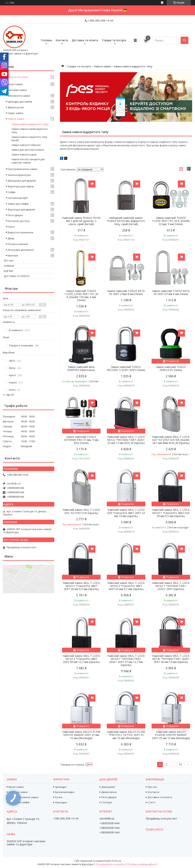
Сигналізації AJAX (18, 198)
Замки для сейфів (18, 204)
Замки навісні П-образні (26, 145)
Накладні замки (17, 90)
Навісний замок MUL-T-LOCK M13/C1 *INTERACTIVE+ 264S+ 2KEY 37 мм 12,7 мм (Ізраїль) (126, 660)
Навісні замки (102, 66)
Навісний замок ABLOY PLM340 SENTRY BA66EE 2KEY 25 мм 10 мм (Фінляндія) (171, 735)
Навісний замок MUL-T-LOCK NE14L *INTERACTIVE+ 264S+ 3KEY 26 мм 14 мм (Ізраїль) (171, 659)
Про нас (9, 261)
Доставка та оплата (85, 40)
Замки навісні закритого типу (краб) (29, 139)
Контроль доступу (19, 221)
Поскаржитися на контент (110, 864)
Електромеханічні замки (22, 169)
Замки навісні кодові (24, 154)
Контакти (62, 40)
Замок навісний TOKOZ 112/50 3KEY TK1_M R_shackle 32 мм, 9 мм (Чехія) (171, 221)
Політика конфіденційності (143, 864)
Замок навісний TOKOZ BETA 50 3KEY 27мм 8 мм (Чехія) (126, 293)
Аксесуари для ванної (21, 250)
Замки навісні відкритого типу (30, 124)
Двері (11, 238)
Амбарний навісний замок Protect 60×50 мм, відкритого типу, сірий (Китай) (126, 221)
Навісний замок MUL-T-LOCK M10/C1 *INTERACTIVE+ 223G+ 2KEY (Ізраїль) (171, 586)
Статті (151, 802)
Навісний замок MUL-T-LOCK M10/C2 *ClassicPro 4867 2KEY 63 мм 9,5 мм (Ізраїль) (126, 586)
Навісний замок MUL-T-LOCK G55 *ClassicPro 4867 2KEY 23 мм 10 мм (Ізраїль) (126, 513)
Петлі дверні (15, 215)
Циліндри (61, 787)
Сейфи (12, 192)
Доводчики (108, 787)
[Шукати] (185, 40)
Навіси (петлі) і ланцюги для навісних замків (28, 161)
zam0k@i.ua (14, 483)
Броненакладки (65, 792)
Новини (9, 266)
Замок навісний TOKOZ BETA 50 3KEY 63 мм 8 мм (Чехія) (171, 293)
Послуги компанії (18, 244)
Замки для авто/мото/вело (28, 150)
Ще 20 (10, 395)
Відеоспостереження (20, 232)
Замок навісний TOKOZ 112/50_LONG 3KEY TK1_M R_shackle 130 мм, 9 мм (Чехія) (81, 296)
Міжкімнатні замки (19, 96)
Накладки (61, 802)
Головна (46, 40)
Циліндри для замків (20, 102)
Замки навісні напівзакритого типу (30, 131)
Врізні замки (15, 84)
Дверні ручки (16, 107)
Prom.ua (117, 861)
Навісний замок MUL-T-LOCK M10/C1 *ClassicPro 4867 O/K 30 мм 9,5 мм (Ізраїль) (171, 513)
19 (180, 764)
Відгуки (8, 271)
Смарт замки (15, 113)
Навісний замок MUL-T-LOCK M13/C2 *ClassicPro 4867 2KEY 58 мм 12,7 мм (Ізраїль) (81, 659)
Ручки (59, 797)
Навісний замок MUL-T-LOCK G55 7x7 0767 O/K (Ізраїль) (81, 511)
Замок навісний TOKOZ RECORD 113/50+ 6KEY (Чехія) (126, 369)
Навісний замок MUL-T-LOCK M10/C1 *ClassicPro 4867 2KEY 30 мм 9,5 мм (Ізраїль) (81, 586)
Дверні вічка (109, 792)
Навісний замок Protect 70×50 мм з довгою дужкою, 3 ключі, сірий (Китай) (81, 221)
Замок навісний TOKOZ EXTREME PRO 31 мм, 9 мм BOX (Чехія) (81, 440)
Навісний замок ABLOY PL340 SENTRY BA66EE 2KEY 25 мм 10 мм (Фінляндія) (81, 735)
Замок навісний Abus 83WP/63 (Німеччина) (81, 369)
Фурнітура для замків (21, 186)
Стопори (107, 802)
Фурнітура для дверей (21, 209)
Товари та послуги (114, 40)
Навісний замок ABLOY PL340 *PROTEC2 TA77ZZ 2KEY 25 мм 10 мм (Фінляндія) (126, 735)
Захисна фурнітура (19, 175)
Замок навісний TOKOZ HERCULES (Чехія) (171, 369)
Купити (92, 184)
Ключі (11, 227)
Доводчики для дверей (22, 181)
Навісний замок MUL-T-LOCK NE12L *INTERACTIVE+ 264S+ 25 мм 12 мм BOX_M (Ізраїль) (126, 440)
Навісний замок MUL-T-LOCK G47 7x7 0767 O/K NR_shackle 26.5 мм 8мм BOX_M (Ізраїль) (171, 440)
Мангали (13, 255)
